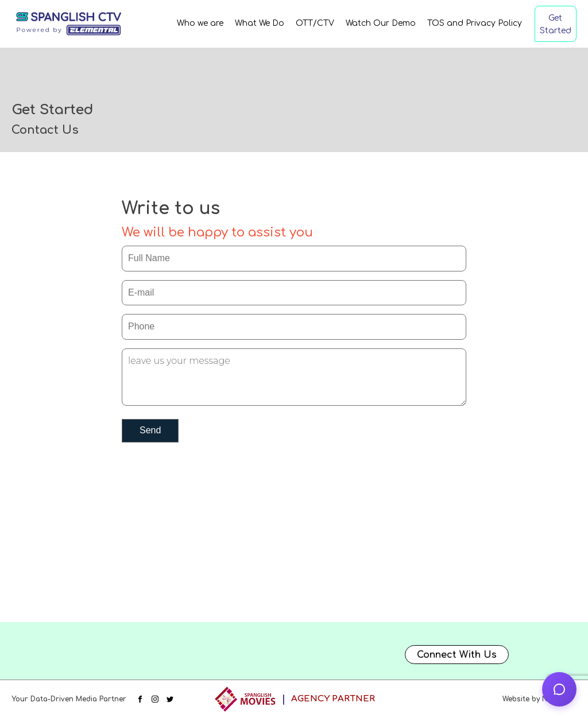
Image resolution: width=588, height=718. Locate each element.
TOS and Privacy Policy (475, 23)
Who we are (200, 23)
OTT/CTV (315, 23)
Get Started (556, 24)
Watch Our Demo (381, 23)
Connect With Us (457, 655)
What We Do (260, 23)
